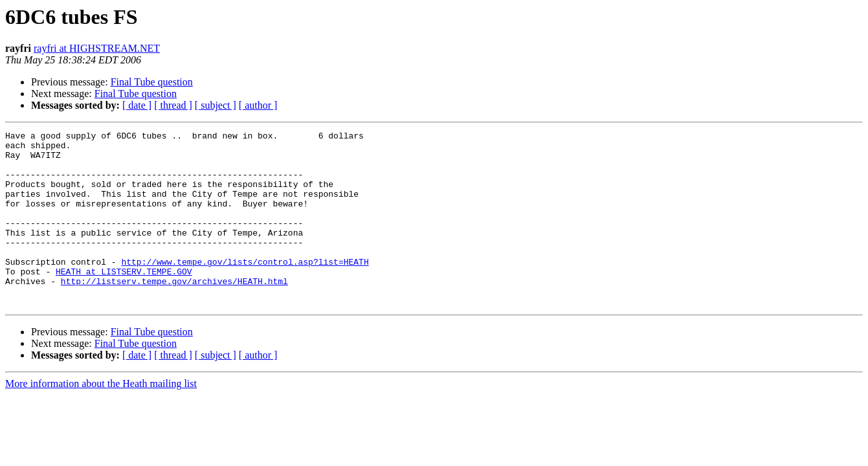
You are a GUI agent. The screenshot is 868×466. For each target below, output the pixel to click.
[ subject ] (216, 105)
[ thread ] (173, 105)
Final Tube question (152, 82)
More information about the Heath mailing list (101, 418)
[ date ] (137, 105)
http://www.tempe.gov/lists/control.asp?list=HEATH (245, 289)
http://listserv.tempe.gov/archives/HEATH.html (174, 312)
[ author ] (258, 105)
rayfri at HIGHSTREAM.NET (97, 48)
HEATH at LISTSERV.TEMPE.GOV (124, 300)
